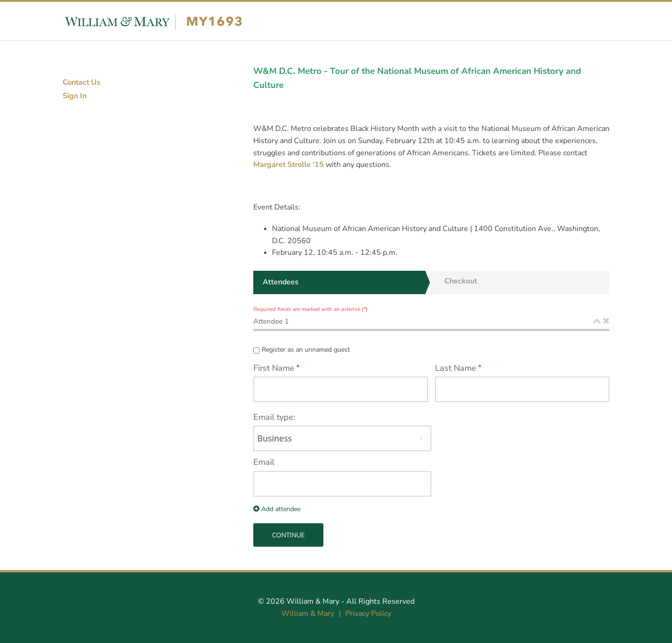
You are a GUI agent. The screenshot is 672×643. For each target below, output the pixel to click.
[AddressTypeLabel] (342, 438)
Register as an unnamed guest (306, 350)
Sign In (75, 96)
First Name (274, 368)
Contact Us (82, 82)
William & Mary (313, 601)
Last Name (456, 368)
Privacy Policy (368, 614)
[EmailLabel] (342, 484)
